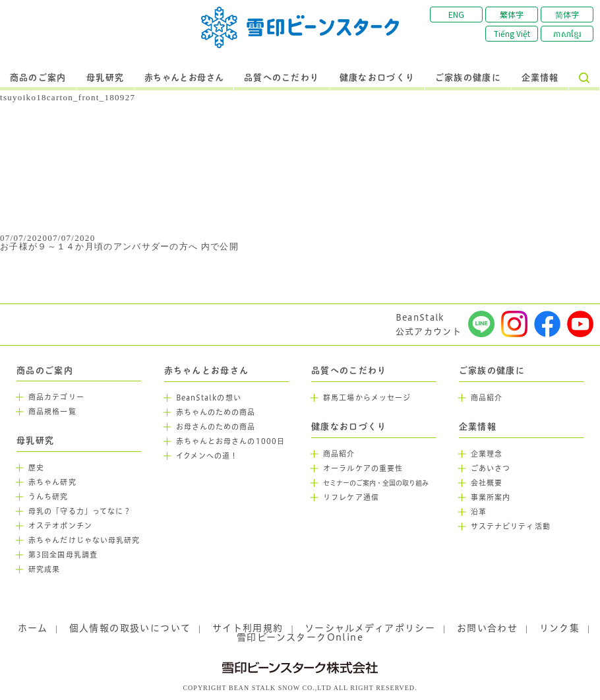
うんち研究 (48, 497)
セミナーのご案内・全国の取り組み (376, 483)
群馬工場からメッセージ (367, 398)
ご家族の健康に (468, 78)
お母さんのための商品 (216, 427)
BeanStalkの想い (209, 398)
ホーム (33, 628)
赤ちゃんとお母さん (184, 78)
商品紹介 (339, 454)
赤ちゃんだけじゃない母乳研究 (84, 540)
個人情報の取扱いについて (130, 628)
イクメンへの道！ (207, 456)
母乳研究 (105, 78)
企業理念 (487, 454)
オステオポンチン (60, 526)
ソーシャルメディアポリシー (370, 628)
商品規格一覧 (52, 412)
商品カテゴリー (56, 397)
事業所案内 (491, 497)
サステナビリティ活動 (511, 526)
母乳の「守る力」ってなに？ (80, 511)
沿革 (479, 512)
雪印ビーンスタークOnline (300, 637)
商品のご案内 (38, 78)
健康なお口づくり (377, 78)
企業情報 (540, 78)
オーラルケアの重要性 (363, 468)
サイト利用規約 (248, 628)
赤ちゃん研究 (52, 482)
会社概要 (487, 483)
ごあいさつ (491, 468)
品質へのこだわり (282, 78)
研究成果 (44, 569)
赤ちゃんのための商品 (216, 412)
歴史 (36, 468)
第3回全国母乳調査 (63, 555)
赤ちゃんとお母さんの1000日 (231, 441)
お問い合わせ (487, 628)
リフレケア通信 (351, 497)
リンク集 (560, 628)
